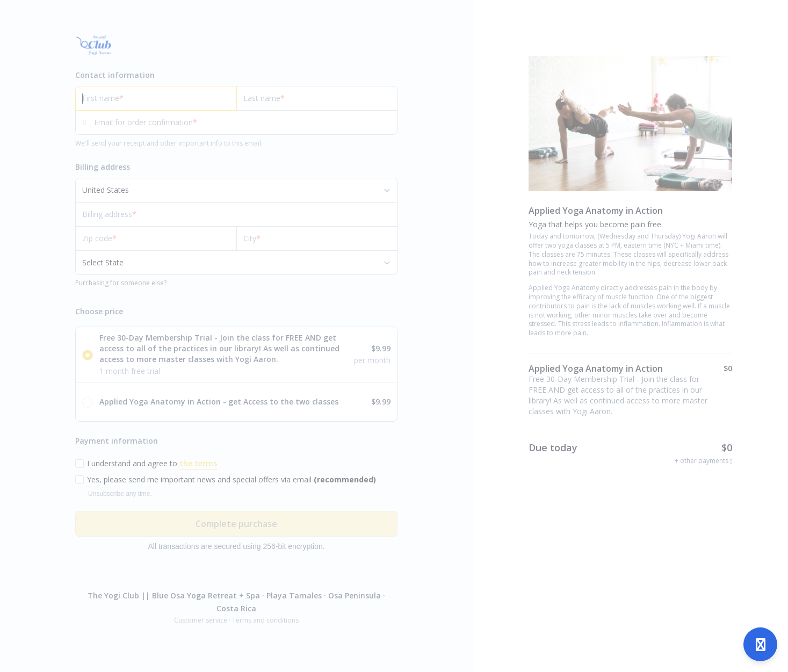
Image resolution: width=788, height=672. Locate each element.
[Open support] (760, 644)
